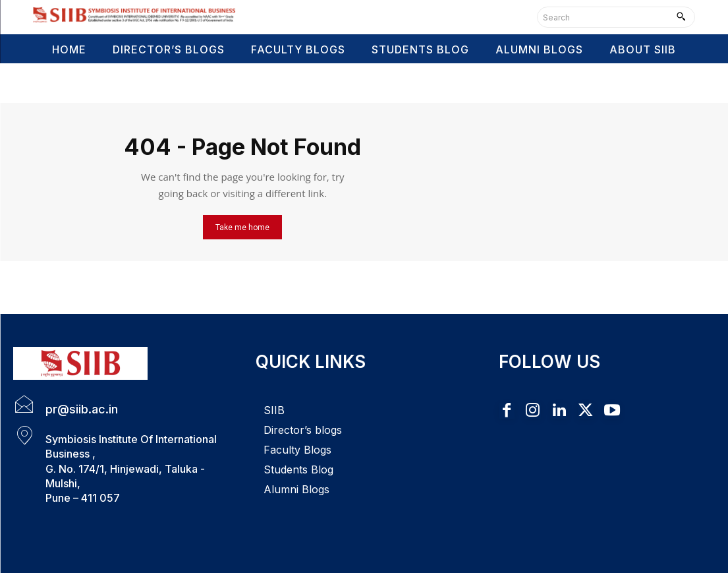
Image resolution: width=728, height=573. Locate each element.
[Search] (681, 17)
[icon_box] (66, 405)
